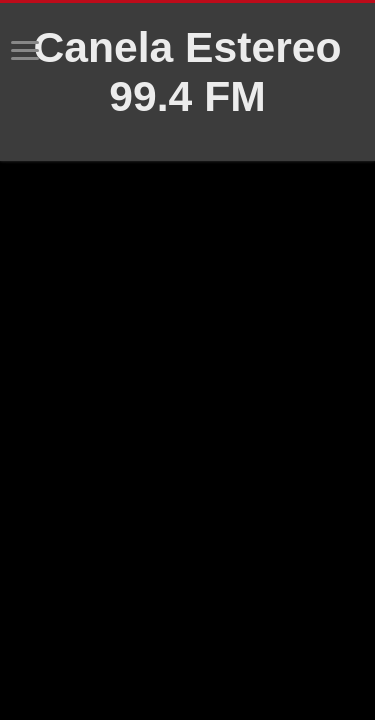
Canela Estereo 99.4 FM (187, 71)
